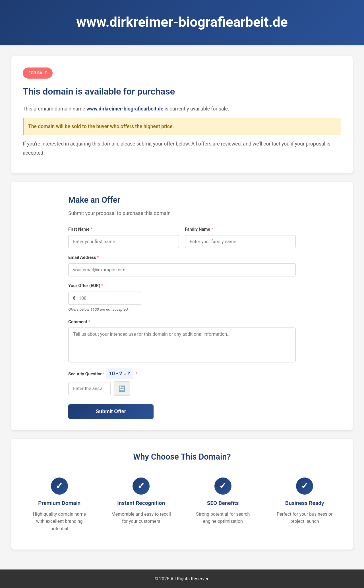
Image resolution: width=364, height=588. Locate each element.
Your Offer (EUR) (86, 286)
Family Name (199, 229)
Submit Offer (111, 411)
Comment (79, 322)
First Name (80, 229)
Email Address (84, 257)
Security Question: (103, 374)
